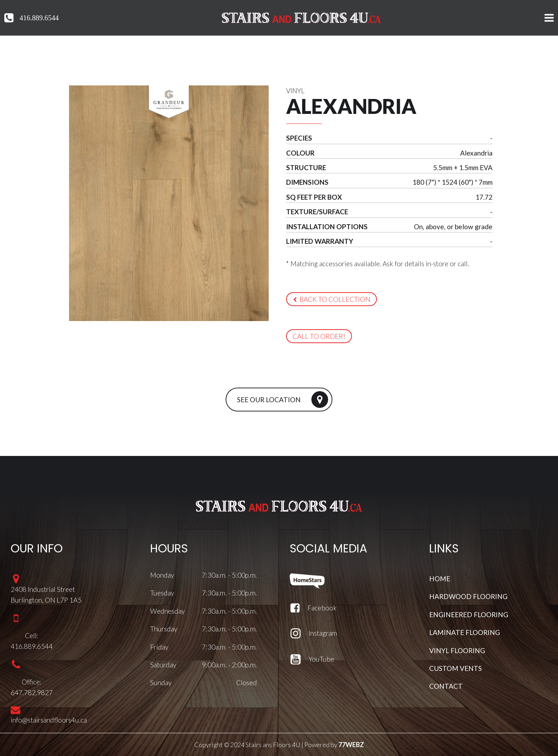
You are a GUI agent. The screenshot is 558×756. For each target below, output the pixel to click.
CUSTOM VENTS (456, 668)
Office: (32, 681)
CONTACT (446, 686)
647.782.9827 (32, 692)
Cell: (32, 636)
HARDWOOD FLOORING (468, 596)
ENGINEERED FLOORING (469, 615)
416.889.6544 (39, 18)
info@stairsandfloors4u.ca (49, 720)
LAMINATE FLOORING (465, 632)
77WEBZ (351, 745)
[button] (331, 299)
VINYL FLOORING (457, 650)
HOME (440, 579)
